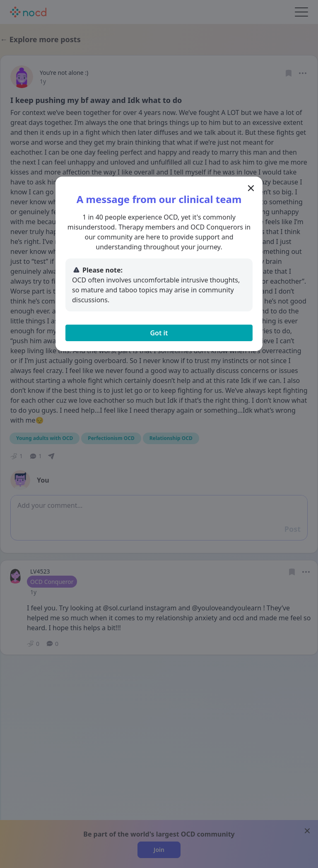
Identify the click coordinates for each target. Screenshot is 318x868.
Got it (159, 333)
